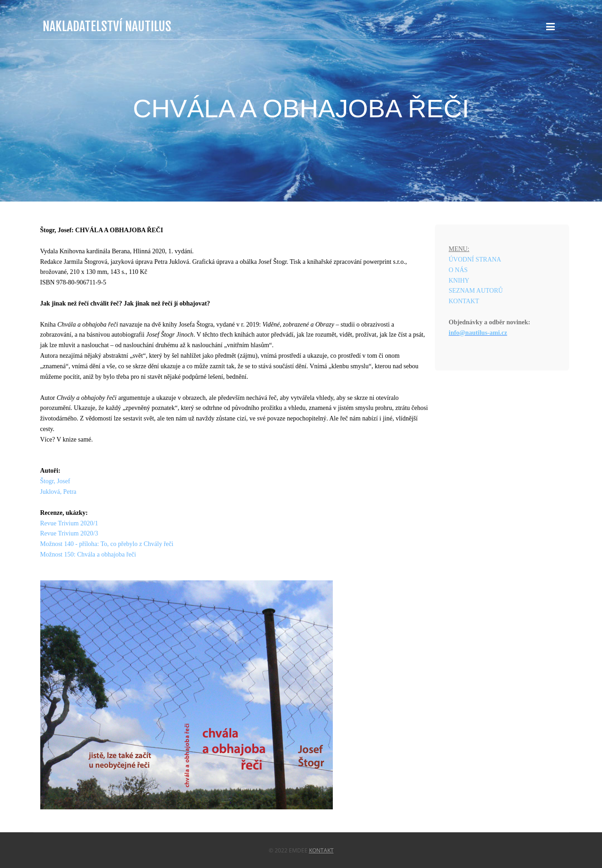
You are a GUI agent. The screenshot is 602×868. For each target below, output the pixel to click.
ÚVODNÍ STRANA (475, 259)
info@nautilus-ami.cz (478, 333)
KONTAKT (464, 301)
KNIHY (459, 281)
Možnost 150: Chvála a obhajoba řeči (88, 554)
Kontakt (321, 850)
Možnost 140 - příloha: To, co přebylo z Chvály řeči (107, 544)
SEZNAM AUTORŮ (476, 291)
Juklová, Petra (58, 492)
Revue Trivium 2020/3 (69, 533)
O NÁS (458, 270)
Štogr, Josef (55, 481)
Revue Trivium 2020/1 (69, 523)
